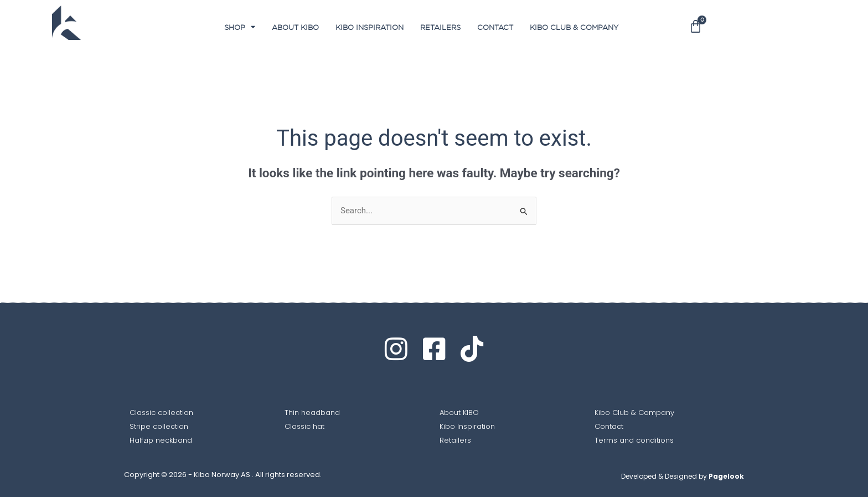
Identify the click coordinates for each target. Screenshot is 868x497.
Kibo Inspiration (370, 27)
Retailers (440, 27)
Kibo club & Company (574, 27)
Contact (495, 27)
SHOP (240, 27)
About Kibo (295, 27)
